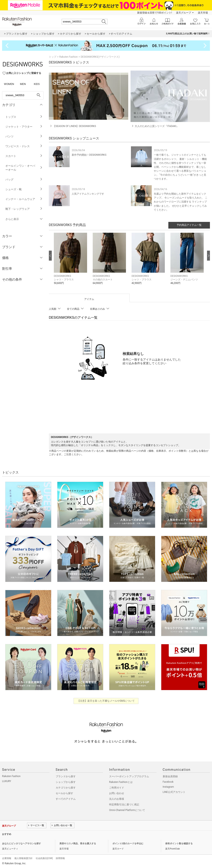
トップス (24, 117)
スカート (24, 156)
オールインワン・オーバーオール (24, 168)
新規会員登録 (170, 776)
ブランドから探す (66, 776)
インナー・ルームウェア (24, 199)
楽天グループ (184, 13)
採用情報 (60, 858)
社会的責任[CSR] (44, 858)
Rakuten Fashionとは (121, 782)
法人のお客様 (117, 799)
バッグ (24, 180)
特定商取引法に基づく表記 (124, 805)
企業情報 (7, 858)
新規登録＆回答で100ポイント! (155, 13)
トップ (53, 57)
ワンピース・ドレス (24, 146)
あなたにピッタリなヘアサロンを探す (22, 844)
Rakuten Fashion (68, 57)
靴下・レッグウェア (24, 209)
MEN (23, 84)
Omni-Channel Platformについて (127, 810)
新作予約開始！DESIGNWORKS (89, 155)
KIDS (37, 84)
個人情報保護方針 (23, 858)
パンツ (24, 136)
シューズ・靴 (24, 189)
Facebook (168, 782)
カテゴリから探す (66, 788)
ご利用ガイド (117, 788)
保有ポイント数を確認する (179, 844)
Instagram (168, 787)
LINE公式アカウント (174, 792)
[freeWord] (23, 95)
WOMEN (9, 84)
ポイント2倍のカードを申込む (128, 844)
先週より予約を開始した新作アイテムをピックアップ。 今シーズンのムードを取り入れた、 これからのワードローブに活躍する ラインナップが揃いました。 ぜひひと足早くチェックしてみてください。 (181, 202)
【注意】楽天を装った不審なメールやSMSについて (106, 701)
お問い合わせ (117, 793)
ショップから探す (66, 782)
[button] (71, 262)
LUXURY (7, 781)
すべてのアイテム (66, 799)
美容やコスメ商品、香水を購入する (78, 844)
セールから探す (64, 793)
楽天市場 (203, 13)
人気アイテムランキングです (88, 194)
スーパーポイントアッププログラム (129, 776)
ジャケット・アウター (24, 127)
